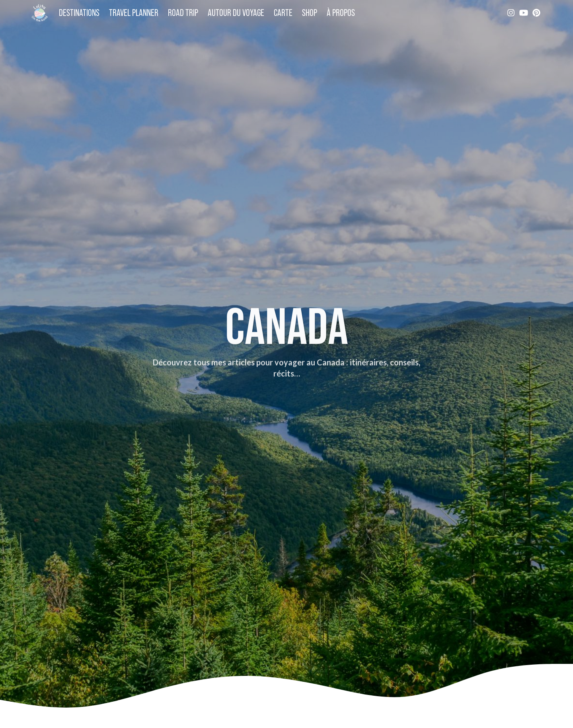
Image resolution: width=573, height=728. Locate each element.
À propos (341, 13)
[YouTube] (524, 13)
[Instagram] (511, 13)
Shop (310, 13)
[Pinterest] (536, 13)
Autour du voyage (236, 13)
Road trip (183, 13)
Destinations (79, 13)
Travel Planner (134, 13)
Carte (283, 13)
